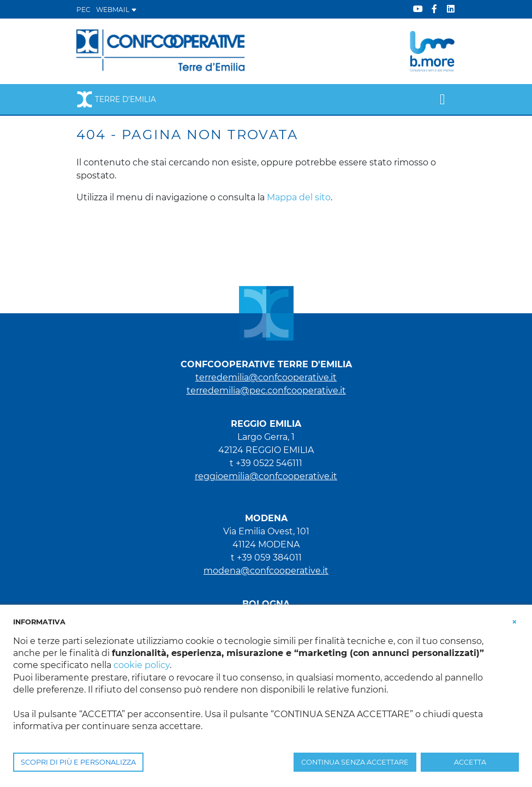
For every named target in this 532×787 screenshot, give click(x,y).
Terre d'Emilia (116, 99)
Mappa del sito (299, 197)
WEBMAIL (116, 10)
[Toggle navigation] (442, 99)
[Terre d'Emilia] (161, 50)
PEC (83, 10)
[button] (515, 621)
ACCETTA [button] (470, 762)
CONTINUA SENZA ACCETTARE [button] (355, 762)
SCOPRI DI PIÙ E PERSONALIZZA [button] (78, 762)
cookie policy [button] (142, 665)
